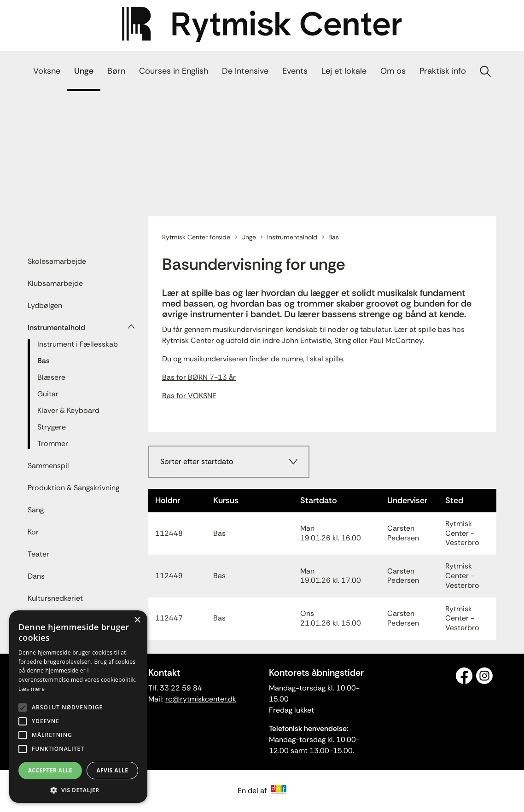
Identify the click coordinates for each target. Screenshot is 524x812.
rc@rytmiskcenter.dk (201, 699)
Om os (393, 71)
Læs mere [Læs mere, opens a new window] (32, 689)
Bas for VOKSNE (189, 396)
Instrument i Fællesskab (78, 344)
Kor (33, 532)
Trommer (53, 444)
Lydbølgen (45, 305)
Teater (38, 554)
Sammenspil (48, 466)
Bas (44, 361)
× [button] (137, 620)
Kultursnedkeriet (55, 598)
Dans (36, 576)
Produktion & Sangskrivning (73, 488)
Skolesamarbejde (57, 261)
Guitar (48, 394)
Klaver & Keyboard (68, 410)
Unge (84, 71)
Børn (116, 71)
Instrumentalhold (56, 328)
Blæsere (51, 377)
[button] (78, 789)
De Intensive (245, 71)
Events (295, 71)
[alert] (78, 707)
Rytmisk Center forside (196, 237)
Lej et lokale (344, 71)
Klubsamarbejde (55, 283)
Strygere (52, 427)
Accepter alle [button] (50, 770)
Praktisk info (443, 71)
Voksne (47, 71)
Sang (36, 510)
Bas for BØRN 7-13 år (199, 377)
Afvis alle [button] (112, 770)
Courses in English (174, 71)
